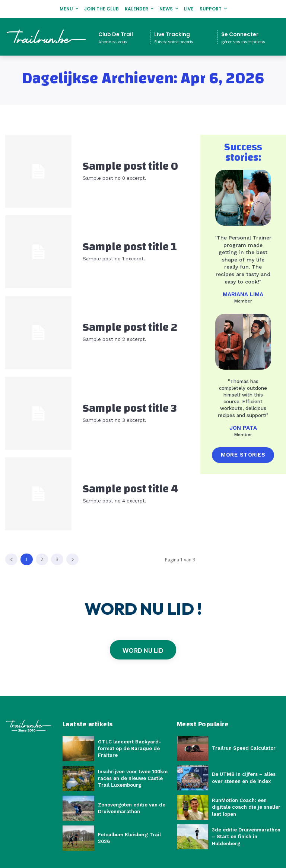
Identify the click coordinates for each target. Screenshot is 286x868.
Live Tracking (172, 34)
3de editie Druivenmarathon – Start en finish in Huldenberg (246, 836)
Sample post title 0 (130, 166)
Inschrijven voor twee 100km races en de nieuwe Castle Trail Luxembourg (133, 778)
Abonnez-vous (113, 41)
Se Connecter (240, 34)
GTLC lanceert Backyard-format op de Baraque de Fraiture (130, 748)
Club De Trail (116, 34)
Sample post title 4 (130, 489)
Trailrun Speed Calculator (244, 748)
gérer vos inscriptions (243, 41)
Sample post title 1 (130, 247)
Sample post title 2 (130, 327)
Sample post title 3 (130, 408)
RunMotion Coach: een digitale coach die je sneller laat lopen (246, 807)
